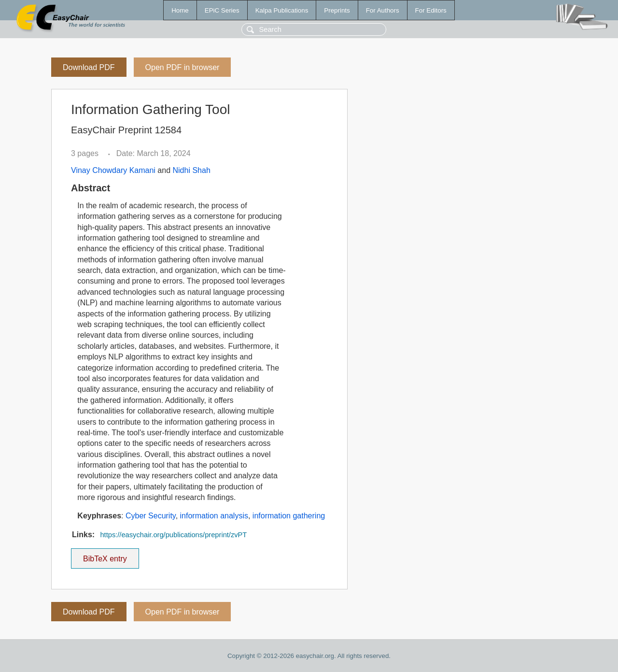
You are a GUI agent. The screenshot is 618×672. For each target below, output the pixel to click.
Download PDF (89, 67)
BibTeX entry (105, 556)
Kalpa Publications (282, 10)
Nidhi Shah (192, 170)
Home (180, 10)
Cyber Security (151, 516)
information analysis (214, 516)
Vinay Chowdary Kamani (113, 170)
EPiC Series (222, 10)
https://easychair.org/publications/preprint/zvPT (173, 535)
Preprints (337, 10)
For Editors (431, 10)
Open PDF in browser (183, 67)
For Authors (383, 10)
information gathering (289, 516)
